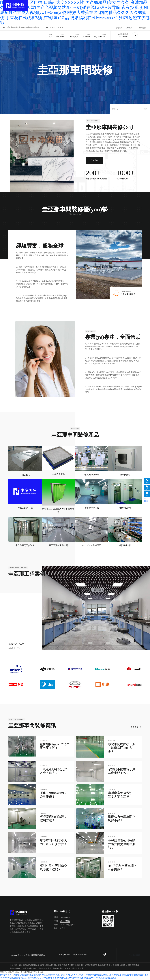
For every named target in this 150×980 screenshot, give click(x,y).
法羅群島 (94, 963)
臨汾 (37, 963)
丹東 (29, 963)
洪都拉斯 (71, 963)
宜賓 (21, 963)
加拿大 (81, 966)
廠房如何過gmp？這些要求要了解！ (55, 745)
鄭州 (33, 963)
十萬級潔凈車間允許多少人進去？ (53, 770)
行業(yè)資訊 (73, 35)
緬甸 (57, 966)
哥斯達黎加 (27, 966)
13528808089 (122, 36)
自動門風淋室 (125, 507)
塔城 (59, 963)
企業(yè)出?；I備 (25, 507)
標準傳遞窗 (125, 474)
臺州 (47, 963)
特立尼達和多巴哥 (105, 963)
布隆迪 (64, 963)
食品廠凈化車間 (92, 474)
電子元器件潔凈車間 (58, 545)
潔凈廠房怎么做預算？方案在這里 (120, 793)
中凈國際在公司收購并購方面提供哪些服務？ (122, 843)
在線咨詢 (129, 28)
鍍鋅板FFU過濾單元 (92, 545)
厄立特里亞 (73, 966)
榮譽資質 (119, 28)
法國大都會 (64, 966)
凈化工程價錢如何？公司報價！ (53, 793)
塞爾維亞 (136, 963)
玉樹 (51, 963)
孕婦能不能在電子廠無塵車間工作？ (122, 770)
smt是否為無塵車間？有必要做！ (122, 865)
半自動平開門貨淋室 (25, 545)
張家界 (42, 963)
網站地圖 (143, 28)
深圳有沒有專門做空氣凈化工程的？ (53, 865)
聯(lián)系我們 (100, 35)
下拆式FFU (25, 474)
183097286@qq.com (55, 28)
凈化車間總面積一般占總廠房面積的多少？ (122, 747)
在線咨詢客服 (134, 953)
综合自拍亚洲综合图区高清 (11, 979)
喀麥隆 (12, 966)
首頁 (50, 35)
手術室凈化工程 (92, 507)
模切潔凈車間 (125, 545)
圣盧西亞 (124, 963)
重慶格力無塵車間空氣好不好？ (122, 817)
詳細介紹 (94, 160)
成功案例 (60, 35)
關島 (130, 963)
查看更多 (136, 726)
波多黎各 (116, 963)
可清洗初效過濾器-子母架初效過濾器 (58, 510)
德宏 (55, 963)
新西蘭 (78, 963)
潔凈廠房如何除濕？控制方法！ (53, 817)
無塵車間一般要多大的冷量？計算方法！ (53, 841)
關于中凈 (86, 35)
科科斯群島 (85, 963)
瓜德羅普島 (43, 966)
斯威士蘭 (51, 966)
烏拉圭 (35, 966)
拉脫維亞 (19, 966)
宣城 (25, 963)
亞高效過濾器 (58, 473)
